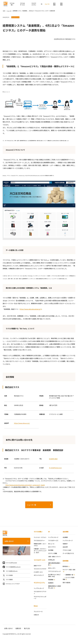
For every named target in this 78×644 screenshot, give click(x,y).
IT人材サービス (38, 572)
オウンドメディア (39, 575)
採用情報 (66, 561)
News (36, 606)
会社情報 (66, 532)
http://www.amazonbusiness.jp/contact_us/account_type (25, 485)
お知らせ (36, 615)
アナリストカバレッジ (54, 571)
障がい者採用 (66, 583)
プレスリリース (38, 611)
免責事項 (51, 583)
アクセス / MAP (67, 550)
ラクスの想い (38, 532)
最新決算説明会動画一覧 (54, 564)
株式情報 (51, 550)
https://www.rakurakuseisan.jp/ (30, 309)
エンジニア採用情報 (68, 578)
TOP (4, 11)
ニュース (47, 4)
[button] (61, 4)
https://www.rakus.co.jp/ (22, 423)
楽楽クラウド (38, 566)
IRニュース (51, 544)
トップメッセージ (39, 588)
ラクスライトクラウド (40, 569)
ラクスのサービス (40, 560)
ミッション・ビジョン (40, 537)
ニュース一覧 (32, 505)
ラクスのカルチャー (39, 540)
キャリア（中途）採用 (69, 570)
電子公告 (27, 628)
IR (42, 4)
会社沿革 (65, 547)
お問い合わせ (9, 541)
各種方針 (18, 628)
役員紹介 (65, 544)
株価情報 (51, 580)
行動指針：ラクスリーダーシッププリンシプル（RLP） (40, 551)
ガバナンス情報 (53, 553)
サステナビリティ (39, 583)
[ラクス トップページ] (5, 4)
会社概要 (65, 537)
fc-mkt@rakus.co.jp (55, 468)
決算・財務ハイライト (54, 557)
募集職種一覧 (69, 575)
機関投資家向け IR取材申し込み (55, 587)
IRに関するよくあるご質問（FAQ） (54, 575)
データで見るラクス (68, 553)
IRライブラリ (52, 547)
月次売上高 (51, 560)
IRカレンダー (52, 568)
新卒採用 (65, 566)
